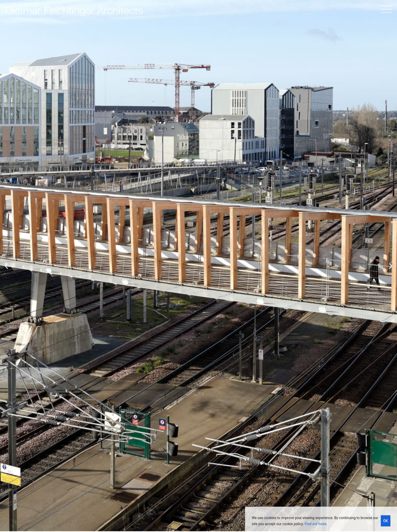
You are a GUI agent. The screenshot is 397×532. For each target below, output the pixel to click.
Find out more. (316, 524)
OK (386, 521)
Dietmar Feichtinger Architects (74, 10)
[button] (6, 266)
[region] (321, 519)
